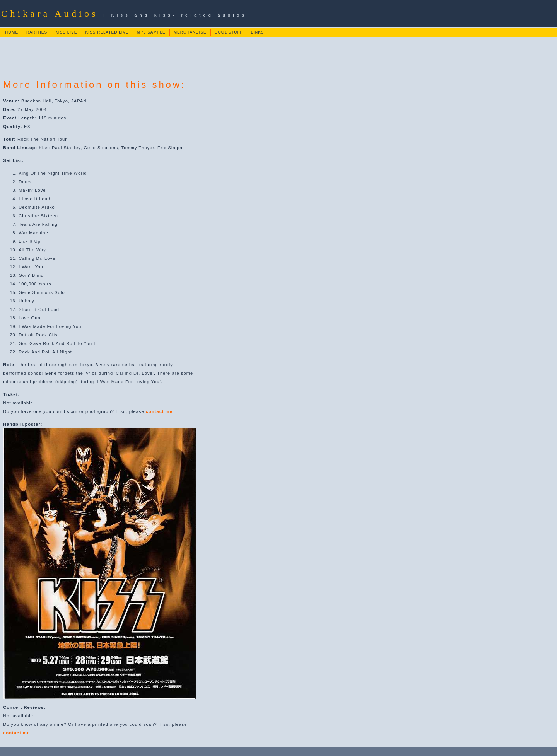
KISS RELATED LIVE (107, 32)
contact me (159, 411)
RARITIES (37, 32)
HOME (12, 32)
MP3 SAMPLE (151, 32)
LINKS (258, 32)
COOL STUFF (229, 32)
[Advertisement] (143, 56)
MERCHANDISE (190, 32)
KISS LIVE (66, 32)
